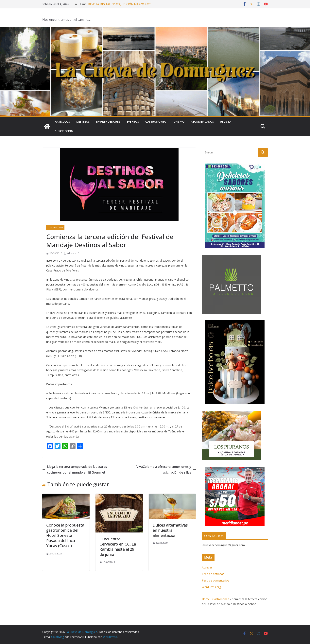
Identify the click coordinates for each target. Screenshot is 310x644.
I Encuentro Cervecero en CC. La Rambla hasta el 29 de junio (118, 547)
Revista (226, 122)
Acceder (207, 567)
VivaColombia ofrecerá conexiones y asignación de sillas (166, 470)
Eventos (133, 122)
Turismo (178, 122)
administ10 (73, 253)
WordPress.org (211, 587)
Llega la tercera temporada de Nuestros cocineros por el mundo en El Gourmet (75, 470)
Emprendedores (108, 122)
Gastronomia (155, 122)
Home (206, 599)
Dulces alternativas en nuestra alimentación (170, 530)
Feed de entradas (213, 574)
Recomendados (202, 122)
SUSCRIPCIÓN (64, 131)
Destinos (83, 122)
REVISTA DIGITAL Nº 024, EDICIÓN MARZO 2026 (120, 4)
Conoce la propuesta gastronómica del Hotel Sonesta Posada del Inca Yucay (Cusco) (65, 535)
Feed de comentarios (215, 580)
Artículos (62, 122)
